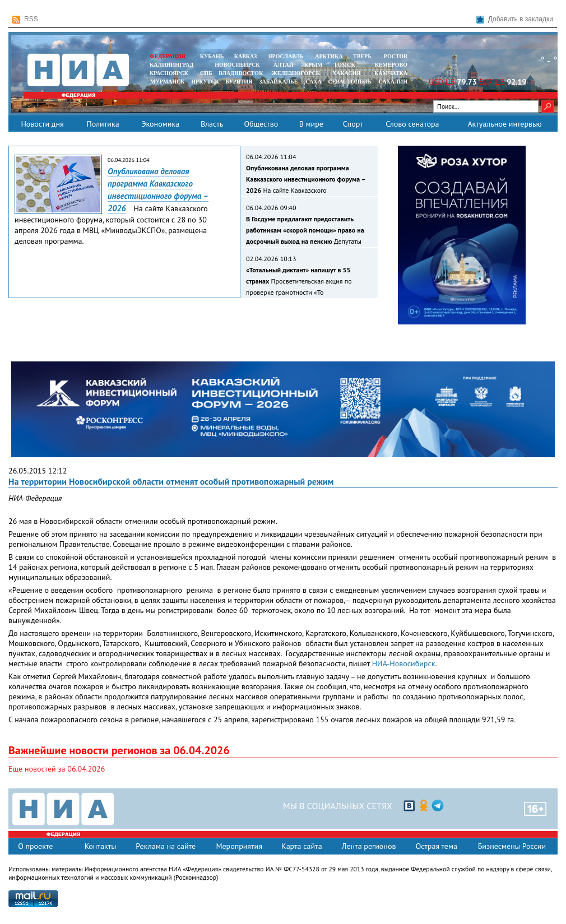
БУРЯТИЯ (239, 82)
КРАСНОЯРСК (169, 73)
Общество (261, 124)
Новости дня (42, 124)
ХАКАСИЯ (345, 73)
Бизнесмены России (512, 846)
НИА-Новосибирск (404, 663)
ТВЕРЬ (362, 56)
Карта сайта (302, 846)
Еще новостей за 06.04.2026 (57, 769)
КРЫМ (314, 65)
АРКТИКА (329, 56)
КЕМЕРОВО (391, 65)
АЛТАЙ (284, 65)
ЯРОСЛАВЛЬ (286, 56)
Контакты (101, 846)
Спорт (353, 124)
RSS (25, 19)
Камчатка (390, 73)
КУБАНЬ (212, 56)
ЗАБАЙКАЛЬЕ (279, 82)
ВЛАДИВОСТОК (241, 73)
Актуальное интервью (504, 124)
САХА (313, 82)
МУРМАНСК (168, 82)
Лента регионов (369, 846)
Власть (212, 124)
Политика (103, 124)
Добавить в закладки (515, 19)
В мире (311, 124)
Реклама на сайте (166, 846)
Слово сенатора (412, 124)
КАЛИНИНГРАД (171, 65)
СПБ (206, 73)
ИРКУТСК (205, 82)
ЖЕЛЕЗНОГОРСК (296, 73)
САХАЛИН (393, 82)
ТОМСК (346, 65)
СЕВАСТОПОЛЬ (349, 82)
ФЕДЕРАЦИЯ (168, 56)
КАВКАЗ (246, 56)
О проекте (35, 846)
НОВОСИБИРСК (237, 65)
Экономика (160, 124)
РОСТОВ (396, 56)
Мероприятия (239, 846)
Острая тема (437, 846)
